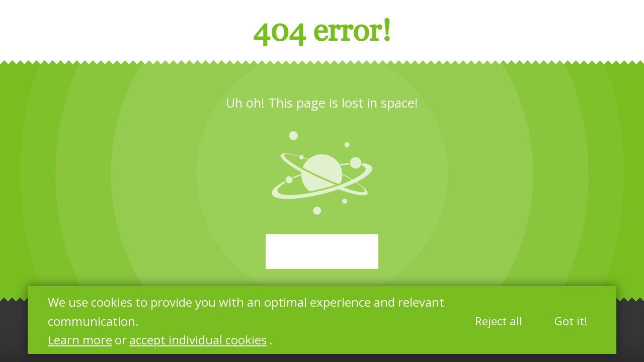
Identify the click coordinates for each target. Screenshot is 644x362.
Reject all (499, 321)
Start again (322, 252)
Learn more (80, 340)
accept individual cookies (198, 340)
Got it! (571, 321)
